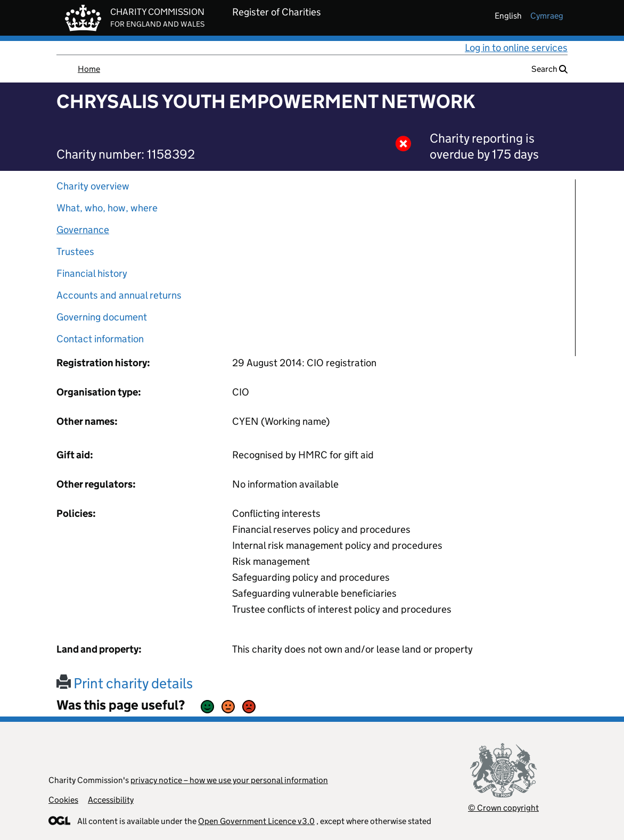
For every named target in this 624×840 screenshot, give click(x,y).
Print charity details (125, 683)
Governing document (102, 317)
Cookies (63, 800)
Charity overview (93, 186)
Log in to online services (516, 48)
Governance (83, 230)
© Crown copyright (503, 808)
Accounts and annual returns (119, 295)
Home (89, 69)
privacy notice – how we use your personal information (229, 780)
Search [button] (549, 69)
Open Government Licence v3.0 (256, 821)
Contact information (100, 339)
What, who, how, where (107, 208)
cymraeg (547, 16)
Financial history (92, 273)
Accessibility (111, 800)
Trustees (75, 252)
